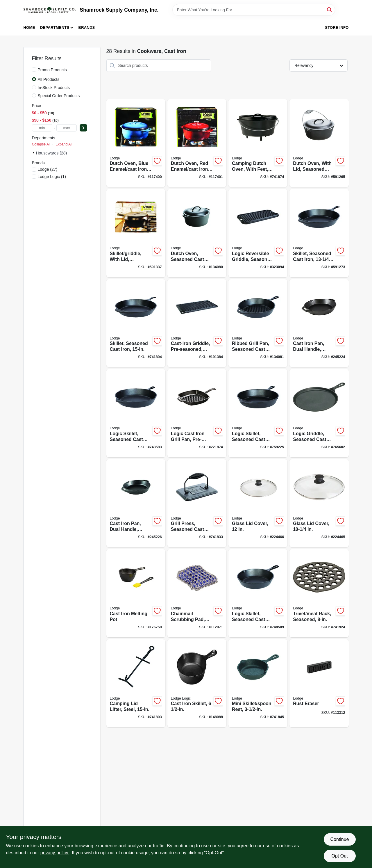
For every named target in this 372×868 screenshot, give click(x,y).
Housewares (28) (52, 153)
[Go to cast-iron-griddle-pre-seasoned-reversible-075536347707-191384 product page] (197, 323)
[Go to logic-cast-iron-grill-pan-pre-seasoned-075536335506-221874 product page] (197, 413)
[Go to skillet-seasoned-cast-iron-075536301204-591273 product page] (319, 233)
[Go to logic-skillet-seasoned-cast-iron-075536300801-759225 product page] (258, 413)
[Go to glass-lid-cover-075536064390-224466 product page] (258, 503)
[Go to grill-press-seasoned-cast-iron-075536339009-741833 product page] (197, 503)
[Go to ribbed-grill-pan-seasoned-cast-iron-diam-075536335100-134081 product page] (258, 323)
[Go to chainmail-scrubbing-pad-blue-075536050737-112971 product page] (197, 593)
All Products (49, 79)
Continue (339, 839)
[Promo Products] (34, 70)
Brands (87, 27)
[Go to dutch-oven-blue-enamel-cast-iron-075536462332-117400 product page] (136, 143)
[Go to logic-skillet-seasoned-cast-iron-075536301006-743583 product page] (136, 413)
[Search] (330, 9)
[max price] (67, 128)
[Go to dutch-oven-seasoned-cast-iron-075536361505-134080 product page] (197, 233)
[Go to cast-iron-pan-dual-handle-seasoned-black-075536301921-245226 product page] (136, 503)
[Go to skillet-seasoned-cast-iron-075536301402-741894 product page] (136, 323)
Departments (55, 27)
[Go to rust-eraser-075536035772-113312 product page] (319, 683)
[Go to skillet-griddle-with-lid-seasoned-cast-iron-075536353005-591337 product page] (136, 233)
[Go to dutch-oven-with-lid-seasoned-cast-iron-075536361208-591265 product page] (319, 143)
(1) (52, 177)
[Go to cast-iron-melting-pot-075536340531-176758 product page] (136, 593)
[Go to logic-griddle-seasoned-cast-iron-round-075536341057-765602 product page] (319, 413)
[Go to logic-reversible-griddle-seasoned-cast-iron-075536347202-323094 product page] (258, 233)
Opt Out (339, 856)
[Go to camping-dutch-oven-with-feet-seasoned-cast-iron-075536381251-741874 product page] (258, 143)
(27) (48, 169)
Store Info (337, 27)
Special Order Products (59, 96)
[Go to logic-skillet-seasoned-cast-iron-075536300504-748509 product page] (258, 593)
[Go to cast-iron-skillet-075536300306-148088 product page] (197, 683)
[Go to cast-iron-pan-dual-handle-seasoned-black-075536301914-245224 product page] (319, 323)
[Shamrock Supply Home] (50, 10)
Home (29, 27)
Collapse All (41, 144)
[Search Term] (254, 10)
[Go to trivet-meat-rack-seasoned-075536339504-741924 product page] (319, 593)
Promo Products (52, 70)
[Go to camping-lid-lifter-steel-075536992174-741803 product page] (136, 683)
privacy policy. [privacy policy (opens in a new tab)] (55, 853)
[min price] (42, 128)
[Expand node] (34, 153)
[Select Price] (83, 128)
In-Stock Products (54, 88)
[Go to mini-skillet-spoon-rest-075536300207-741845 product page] (258, 683)
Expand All (64, 144)
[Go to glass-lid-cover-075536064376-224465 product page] (319, 503)
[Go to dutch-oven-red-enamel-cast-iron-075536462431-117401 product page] (197, 143)
